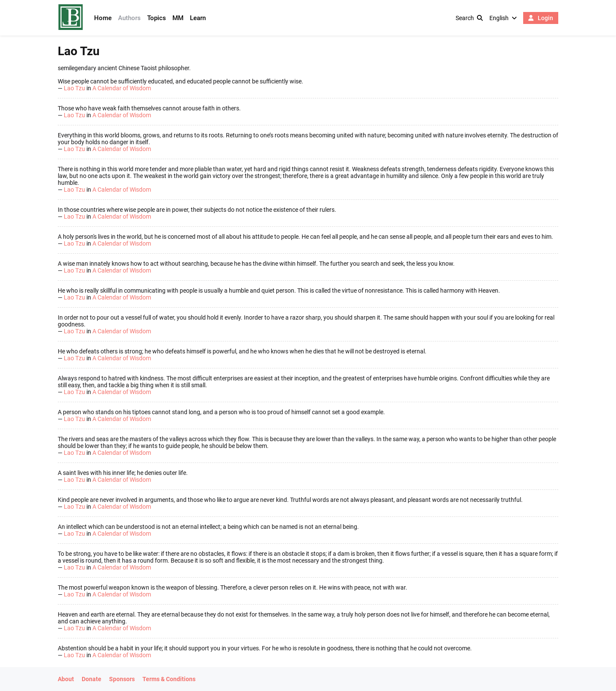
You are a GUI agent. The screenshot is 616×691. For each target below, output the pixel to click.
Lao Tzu (74, 88)
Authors (129, 18)
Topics (157, 18)
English (503, 18)
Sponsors (122, 679)
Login (541, 18)
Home (103, 18)
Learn (198, 18)
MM (178, 18)
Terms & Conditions (169, 679)
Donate (92, 679)
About (66, 679)
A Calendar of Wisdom (122, 88)
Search (469, 18)
